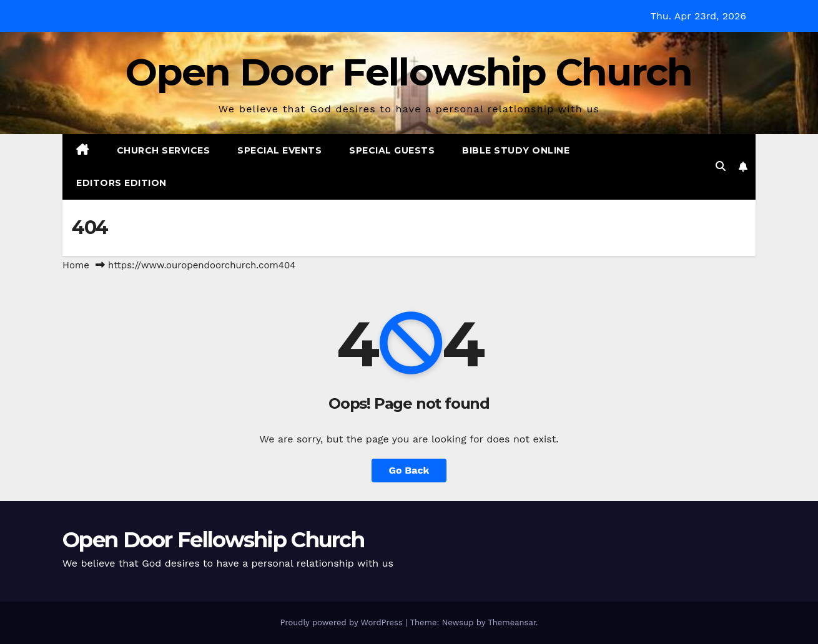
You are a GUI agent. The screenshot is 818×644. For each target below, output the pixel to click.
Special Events (279, 150)
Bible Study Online (516, 150)
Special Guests (392, 150)
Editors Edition (121, 183)
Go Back (409, 470)
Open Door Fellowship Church (409, 72)
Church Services (164, 150)
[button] (721, 166)
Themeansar (512, 622)
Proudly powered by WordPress (342, 622)
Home (76, 265)
